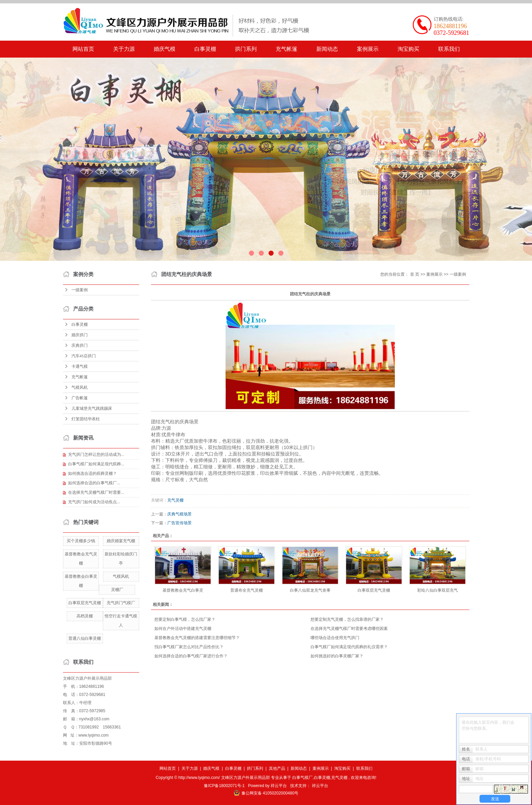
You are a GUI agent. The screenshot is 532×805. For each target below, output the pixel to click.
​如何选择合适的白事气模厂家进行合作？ (191, 656)
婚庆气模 (165, 49)
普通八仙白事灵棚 (85, 638)
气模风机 (80, 387)
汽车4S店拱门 (84, 356)
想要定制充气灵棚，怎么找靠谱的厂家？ (347, 619)
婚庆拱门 (80, 335)
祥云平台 (279, 786)
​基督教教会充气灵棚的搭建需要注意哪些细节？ (197, 638)
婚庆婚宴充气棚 (121, 541)
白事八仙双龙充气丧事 (310, 590)
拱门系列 (246, 49)
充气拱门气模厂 (121, 603)
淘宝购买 (408, 49)
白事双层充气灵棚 (85, 603)
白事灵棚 (205, 49)
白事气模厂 (302, 778)
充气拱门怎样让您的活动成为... (96, 454)
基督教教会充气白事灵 (183, 590)
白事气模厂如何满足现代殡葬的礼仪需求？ (349, 647)
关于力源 (124, 49)
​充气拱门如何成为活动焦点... (94, 502)
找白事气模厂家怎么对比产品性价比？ (189, 647)
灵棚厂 (117, 590)
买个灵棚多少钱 (81, 541)
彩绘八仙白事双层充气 (438, 590)
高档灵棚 (85, 616)
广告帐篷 (80, 398)
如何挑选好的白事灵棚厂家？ (337, 656)
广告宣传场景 (179, 523)
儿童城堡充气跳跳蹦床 (92, 408)
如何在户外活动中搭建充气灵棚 (183, 629)
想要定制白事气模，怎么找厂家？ (185, 619)
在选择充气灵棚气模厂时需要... (96, 492)
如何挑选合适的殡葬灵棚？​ (92, 473)
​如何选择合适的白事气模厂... (94, 483)
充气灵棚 (175, 500)
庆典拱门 (80, 345)
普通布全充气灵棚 (247, 590)
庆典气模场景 (179, 514)
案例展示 (368, 49)
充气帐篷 (286, 49)
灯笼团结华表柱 (86, 419)
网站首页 (83, 49)
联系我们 (449, 49)
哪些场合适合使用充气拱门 (335, 638)
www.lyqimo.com (94, 735)
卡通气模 (80, 366)
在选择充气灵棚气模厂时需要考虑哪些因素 (349, 629)
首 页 (415, 274)
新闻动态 (327, 49)
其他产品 (277, 768)
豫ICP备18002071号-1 (224, 786)
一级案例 (80, 290)
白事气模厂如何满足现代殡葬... (96, 464)
